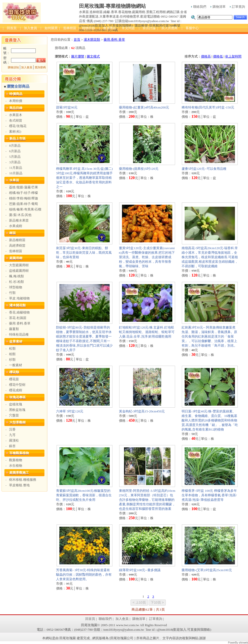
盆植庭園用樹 (19, 271)
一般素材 (16, 365)
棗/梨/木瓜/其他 (20, 215)
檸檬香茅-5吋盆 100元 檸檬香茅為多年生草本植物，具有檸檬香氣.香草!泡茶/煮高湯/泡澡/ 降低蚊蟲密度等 (209, 495)
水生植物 (16, 466)
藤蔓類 (14, 329)
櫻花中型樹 (17, 385)
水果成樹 (16, 226)
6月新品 (15, 151)
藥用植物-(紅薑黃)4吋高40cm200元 (144, 107)
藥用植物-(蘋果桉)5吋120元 (139, 169)
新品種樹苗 (17, 240)
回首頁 (90, 619)
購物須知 (13, 67)
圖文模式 (93, 56)
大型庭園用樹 (19, 265)
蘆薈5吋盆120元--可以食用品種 (204, 169)
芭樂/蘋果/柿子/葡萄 (24, 204)
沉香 (12, 429)
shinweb (243, 643)
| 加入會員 (29, 28)
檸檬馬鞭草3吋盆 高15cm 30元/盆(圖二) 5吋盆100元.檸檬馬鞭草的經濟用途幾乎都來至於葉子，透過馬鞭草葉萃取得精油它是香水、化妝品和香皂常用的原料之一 (84, 178)
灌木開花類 (92, 40)
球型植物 (16, 287)
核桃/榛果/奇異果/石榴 (25, 209)
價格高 (206, 56)
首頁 (77, 40)
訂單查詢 (237, 7)
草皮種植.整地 (19, 485)
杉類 (12, 360)
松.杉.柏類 (16, 282)
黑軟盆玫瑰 (17, 410)
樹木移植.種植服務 (23, 480)
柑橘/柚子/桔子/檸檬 (24, 193)
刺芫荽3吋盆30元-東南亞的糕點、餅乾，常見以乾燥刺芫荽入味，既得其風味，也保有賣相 (84, 253)
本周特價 (16, 101)
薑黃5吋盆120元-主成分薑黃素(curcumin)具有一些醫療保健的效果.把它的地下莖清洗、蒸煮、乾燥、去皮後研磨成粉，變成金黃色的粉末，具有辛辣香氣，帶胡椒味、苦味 (147, 257)
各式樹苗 (16, 120)
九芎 (12, 435)
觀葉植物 (16, 460)
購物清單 (218, 7)
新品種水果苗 (19, 220)
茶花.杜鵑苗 (18, 318)
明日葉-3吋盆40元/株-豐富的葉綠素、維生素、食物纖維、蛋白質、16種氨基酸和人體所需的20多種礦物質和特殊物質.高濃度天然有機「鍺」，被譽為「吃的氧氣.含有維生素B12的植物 (210, 420)
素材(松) (15, 131)
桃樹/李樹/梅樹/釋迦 (24, 198)
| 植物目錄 (87, 28)
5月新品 (15, 157)
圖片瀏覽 (78, 56)
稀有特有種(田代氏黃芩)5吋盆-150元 (208, 107)
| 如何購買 (49, 28)
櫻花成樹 (16, 390)
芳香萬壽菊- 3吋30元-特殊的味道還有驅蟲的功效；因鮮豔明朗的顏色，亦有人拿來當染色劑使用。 (84, 575)
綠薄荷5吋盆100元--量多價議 (140, 570)
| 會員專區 (108, 28)
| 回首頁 (10, 28)
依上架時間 (233, 56)
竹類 (12, 293)
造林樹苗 (16, 251)
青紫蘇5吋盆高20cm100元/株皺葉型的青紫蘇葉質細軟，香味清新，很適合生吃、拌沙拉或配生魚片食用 (84, 495)
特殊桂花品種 (19, 334)
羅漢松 (14, 440)
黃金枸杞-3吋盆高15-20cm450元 (142, 411)
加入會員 (27, 67)
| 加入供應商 (167, 28)
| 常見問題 (126, 28)
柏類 (12, 354)
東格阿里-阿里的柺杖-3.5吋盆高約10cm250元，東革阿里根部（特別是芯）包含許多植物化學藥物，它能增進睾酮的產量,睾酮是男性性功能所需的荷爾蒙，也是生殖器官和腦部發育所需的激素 (147, 500)
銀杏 (12, 446)
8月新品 (15, 146)
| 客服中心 (190, 28)
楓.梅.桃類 (16, 276)
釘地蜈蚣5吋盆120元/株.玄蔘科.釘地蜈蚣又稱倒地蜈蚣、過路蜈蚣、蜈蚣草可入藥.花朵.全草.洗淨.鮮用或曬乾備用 (147, 332)
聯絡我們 (199, 7)
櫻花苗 (14, 379)
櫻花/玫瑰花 (18, 126)
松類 (12, 348)
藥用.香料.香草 (20, 323)
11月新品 (16, 168)
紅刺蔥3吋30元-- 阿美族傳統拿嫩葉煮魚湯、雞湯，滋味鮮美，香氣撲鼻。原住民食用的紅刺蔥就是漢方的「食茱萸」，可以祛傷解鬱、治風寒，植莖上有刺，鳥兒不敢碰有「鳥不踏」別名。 (209, 336)
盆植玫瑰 (16, 404)
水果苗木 (16, 115)
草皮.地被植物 (19, 298)
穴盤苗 (14, 415)
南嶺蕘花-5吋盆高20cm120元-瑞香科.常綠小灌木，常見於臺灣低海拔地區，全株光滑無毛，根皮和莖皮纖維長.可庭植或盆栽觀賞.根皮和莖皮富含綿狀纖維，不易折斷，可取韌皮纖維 (210, 257)
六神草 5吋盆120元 (70, 411)
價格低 (218, 56)
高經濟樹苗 (17, 246)
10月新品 (16, 173)
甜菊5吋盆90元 (67, 107)
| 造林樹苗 (68, 28)
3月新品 (15, 162)
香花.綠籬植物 (19, 312)
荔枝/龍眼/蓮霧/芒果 (24, 187)
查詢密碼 (40, 67)
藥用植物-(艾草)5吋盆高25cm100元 (207, 570)
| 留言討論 (147, 28)
